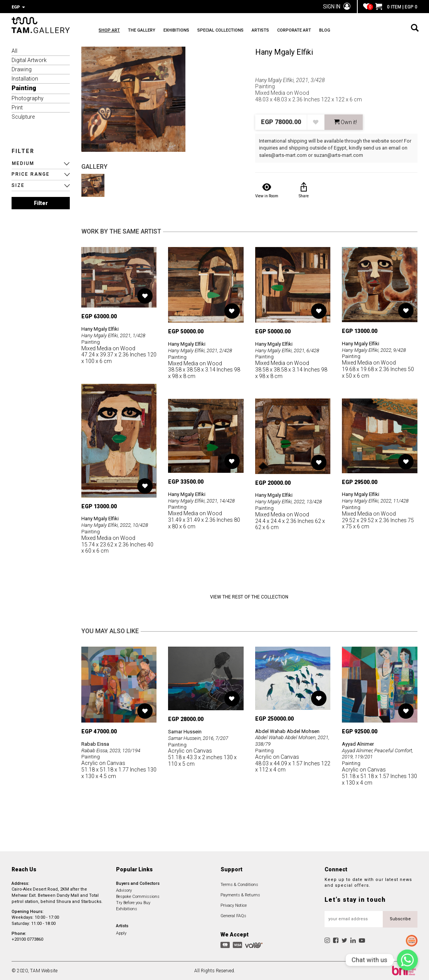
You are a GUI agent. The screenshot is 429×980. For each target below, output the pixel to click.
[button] (41, 163)
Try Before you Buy (133, 902)
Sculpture (23, 116)
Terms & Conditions (239, 884)
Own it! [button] (346, 121)
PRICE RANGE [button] (31, 173)
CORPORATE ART (335, 31)
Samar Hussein (187, 731)
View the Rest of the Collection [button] (249, 596)
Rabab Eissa (96, 743)
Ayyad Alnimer (360, 743)
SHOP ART (109, 31)
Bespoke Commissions (138, 896)
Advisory (124, 890)
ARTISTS (293, 31)
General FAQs (233, 915)
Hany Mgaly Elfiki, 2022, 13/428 (292, 501)
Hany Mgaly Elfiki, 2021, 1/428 (116, 335)
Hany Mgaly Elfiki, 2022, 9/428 (377, 349)
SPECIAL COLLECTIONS (245, 31)
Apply (121, 932)
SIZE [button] (18, 185)
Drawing (22, 69)
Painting (24, 87)
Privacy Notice (234, 905)
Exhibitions (127, 908)
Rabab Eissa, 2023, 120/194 (114, 750)
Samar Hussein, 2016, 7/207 (201, 737)
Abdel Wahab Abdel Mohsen (289, 730)
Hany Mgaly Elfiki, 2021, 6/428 (290, 350)
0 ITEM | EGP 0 (396, 7)
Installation (25, 78)
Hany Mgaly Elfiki (284, 51)
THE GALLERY (150, 31)
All (14, 50)
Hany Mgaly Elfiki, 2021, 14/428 (204, 500)
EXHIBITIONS (193, 31)
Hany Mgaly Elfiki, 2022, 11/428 (378, 500)
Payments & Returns (240, 894)
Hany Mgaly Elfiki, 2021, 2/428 (203, 350)
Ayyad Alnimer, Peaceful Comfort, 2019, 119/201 (370, 753)
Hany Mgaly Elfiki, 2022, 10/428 (118, 524)
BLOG (374, 31)
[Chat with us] (407, 960)
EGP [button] (18, 7)
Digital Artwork (29, 59)
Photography (28, 97)
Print (17, 107)
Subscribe (400, 918)
